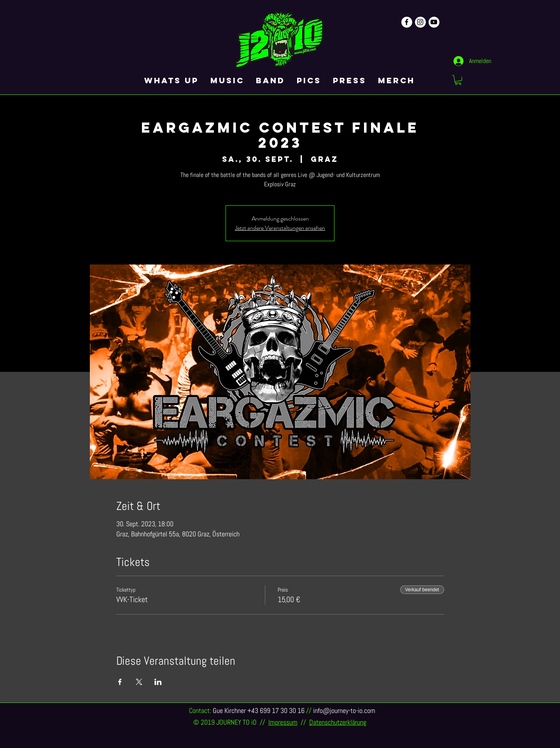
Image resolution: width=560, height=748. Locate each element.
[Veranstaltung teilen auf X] (139, 682)
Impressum (283, 722)
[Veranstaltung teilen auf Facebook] (120, 682)
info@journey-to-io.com (344, 710)
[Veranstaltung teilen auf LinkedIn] (158, 682)
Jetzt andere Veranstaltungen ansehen (280, 228)
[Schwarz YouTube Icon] (434, 22)
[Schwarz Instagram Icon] (420, 22)
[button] (458, 80)
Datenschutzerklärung (338, 722)
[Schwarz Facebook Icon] (407, 22)
